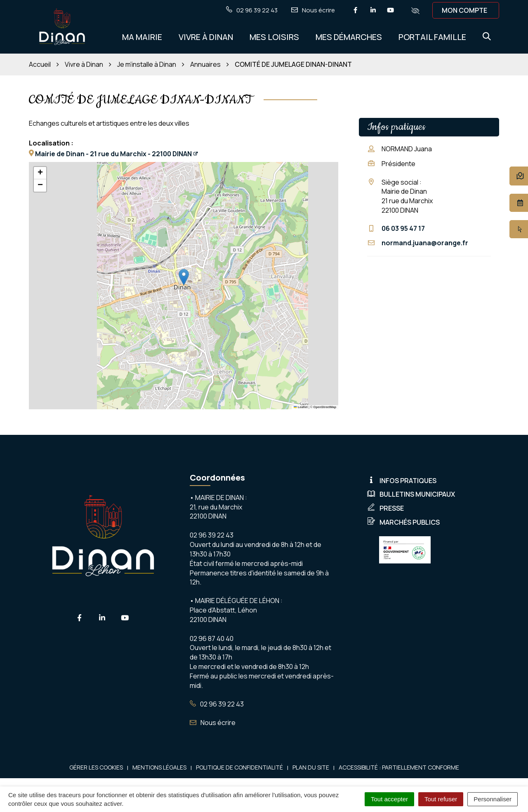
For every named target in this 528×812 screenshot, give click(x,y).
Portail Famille (432, 37)
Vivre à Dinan (206, 37)
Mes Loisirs (274, 37)
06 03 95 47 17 (403, 228)
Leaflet (301, 407)
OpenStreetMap (325, 407)
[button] (184, 277)
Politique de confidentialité (239, 767)
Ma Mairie (142, 37)
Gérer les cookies (96, 767)
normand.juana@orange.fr (425, 243)
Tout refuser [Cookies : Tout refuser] (441, 799)
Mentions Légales (159, 767)
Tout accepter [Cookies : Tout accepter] (389, 799)
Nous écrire (213, 723)
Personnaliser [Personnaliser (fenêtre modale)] (493, 799)
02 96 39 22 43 (217, 704)
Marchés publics (403, 522)
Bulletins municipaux (411, 494)
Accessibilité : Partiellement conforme (399, 767)
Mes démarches (349, 37)
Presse (385, 508)
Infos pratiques (402, 481)
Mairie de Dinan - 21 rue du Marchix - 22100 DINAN (113, 154)
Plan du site (311, 767)
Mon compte (464, 10)
